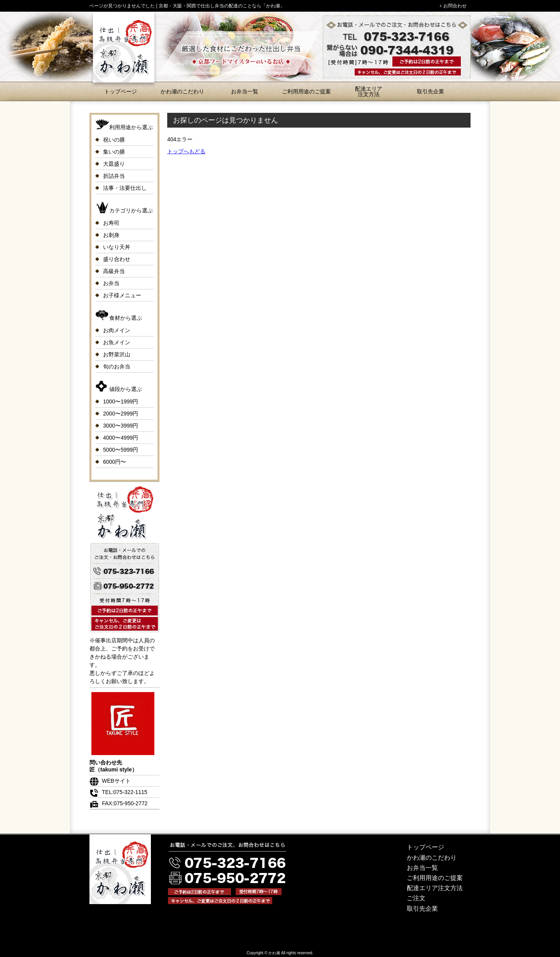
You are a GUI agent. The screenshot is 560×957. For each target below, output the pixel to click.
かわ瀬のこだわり (182, 91)
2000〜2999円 (121, 414)
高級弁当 (114, 271)
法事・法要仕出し (125, 188)
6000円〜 (115, 462)
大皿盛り (114, 164)
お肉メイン (117, 330)
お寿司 (111, 223)
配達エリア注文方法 (369, 91)
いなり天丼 (117, 247)
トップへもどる (186, 151)
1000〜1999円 (121, 401)
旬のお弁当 (117, 366)
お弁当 (111, 283)
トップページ (121, 91)
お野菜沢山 (117, 354)
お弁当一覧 (245, 91)
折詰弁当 (114, 176)
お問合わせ (455, 6)
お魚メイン (117, 342)
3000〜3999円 (121, 426)
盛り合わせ (117, 259)
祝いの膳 (114, 140)
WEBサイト (110, 781)
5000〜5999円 (121, 450)
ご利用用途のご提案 (306, 91)
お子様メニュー (122, 295)
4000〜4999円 (121, 438)
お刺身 (111, 235)
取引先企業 (430, 91)
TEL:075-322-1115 (118, 792)
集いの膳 (114, 152)
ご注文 (416, 898)
